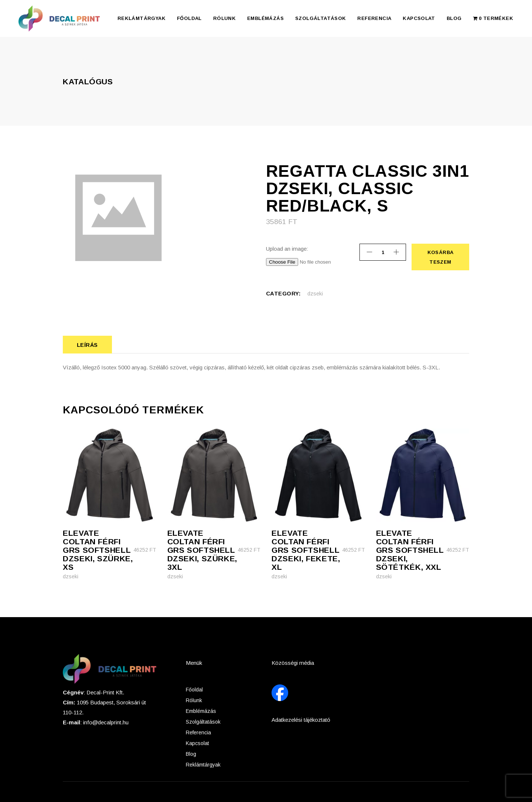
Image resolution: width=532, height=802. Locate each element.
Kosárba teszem (440, 257)
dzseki (315, 294)
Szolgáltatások (203, 722)
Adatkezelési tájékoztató (301, 720)
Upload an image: (287, 249)
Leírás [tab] (87, 345)
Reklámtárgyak (203, 765)
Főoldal (194, 690)
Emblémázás (201, 711)
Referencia (198, 732)
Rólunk (194, 700)
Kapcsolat (197, 743)
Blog (191, 754)
